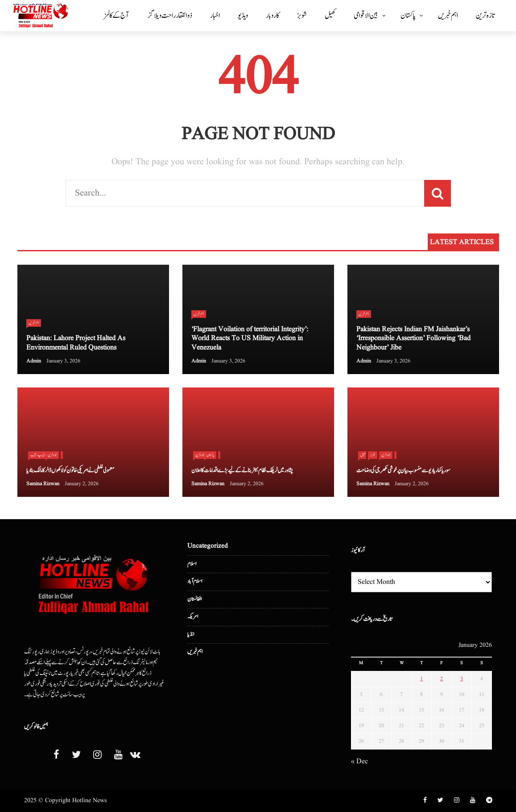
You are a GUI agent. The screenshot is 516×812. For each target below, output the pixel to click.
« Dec (359, 762)
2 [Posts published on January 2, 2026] (442, 679)
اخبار (215, 16)
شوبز (302, 16)
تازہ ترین (485, 16)
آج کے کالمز (116, 16)
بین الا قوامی (366, 16)
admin (34, 361)
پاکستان (408, 16)
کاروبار (272, 16)
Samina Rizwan (43, 484)
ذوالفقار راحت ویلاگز (170, 16)
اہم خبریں (448, 16)
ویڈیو (243, 16)
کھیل (330, 16)
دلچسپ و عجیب (38, 455)
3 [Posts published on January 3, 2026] (462, 679)
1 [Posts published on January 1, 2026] (421, 679)
